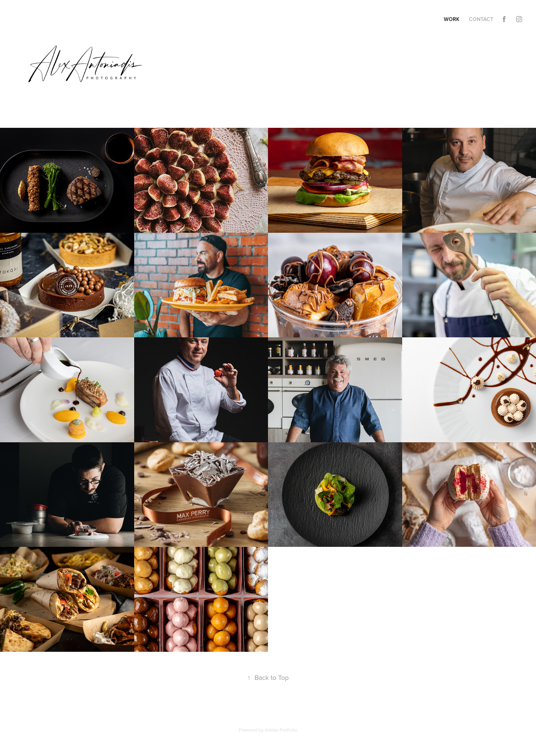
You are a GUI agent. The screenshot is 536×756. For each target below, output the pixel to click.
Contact (481, 19)
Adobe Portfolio (281, 730)
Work (452, 19)
